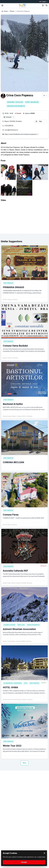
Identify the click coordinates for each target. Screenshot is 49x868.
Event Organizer (32, 102)
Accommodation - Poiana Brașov (13, 683)
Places (12, 11)
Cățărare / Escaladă (15, 102)
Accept (24, 862)
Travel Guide (21, 625)
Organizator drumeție (16, 106)
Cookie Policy (41, 857)
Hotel (26, 683)
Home (6, 11)
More (24, 763)
